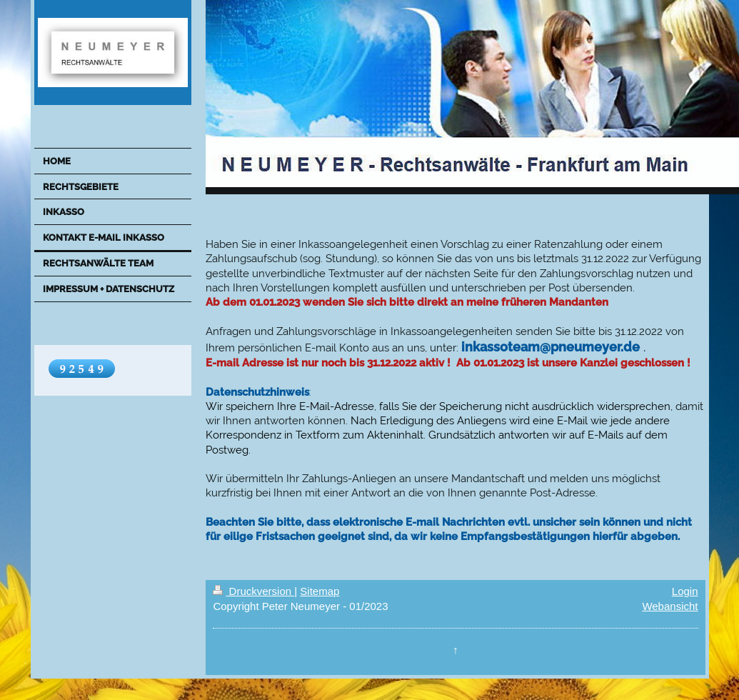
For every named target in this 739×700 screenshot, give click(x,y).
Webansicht (670, 606)
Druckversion (253, 591)
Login (685, 591)
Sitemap (320, 591)
